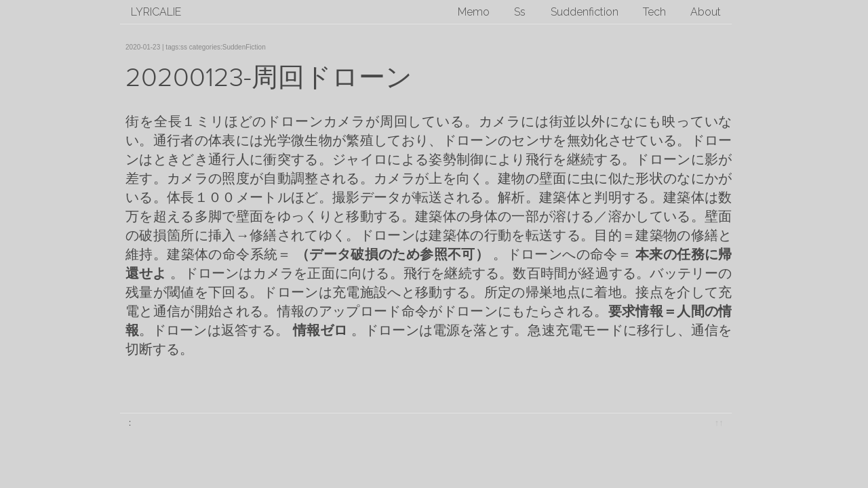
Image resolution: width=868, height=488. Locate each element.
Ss (520, 12)
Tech (654, 12)
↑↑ (719, 423)
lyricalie (156, 12)
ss (184, 47)
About (706, 12)
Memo (474, 12)
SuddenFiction (244, 47)
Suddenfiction (585, 12)
